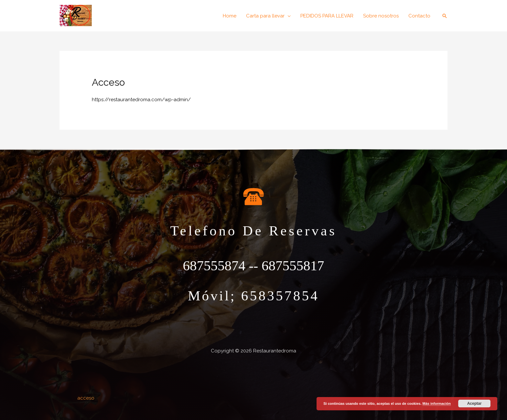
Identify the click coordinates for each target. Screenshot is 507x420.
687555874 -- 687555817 (253, 266)
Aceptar (475, 404)
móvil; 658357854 (253, 296)
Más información (437, 404)
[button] (268, 16)
